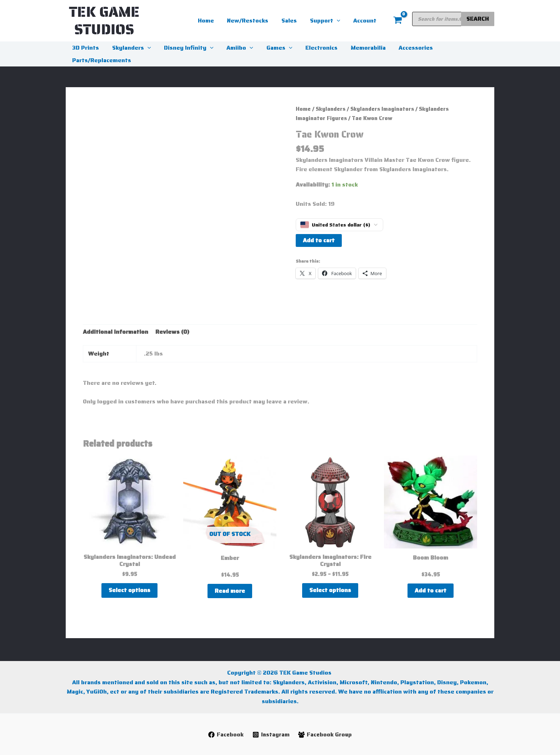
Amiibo (234, 48)
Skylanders (129, 48)
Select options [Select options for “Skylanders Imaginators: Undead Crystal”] (129, 590)
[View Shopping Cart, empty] (397, 21)
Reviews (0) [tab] (172, 332)
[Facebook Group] (326, 735)
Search (478, 19)
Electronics (312, 48)
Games (272, 48)
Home (213, 21)
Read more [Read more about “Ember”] (230, 591)
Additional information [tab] (116, 332)
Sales (293, 21)
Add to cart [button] (431, 590)
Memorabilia (357, 48)
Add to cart (319, 240)
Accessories (403, 48)
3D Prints (85, 48)
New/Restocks (254, 21)
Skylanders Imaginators (382, 109)
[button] (339, 21)
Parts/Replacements (101, 60)
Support (328, 21)
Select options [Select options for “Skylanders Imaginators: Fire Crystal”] (330, 590)
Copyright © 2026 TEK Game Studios (280, 673)
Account (366, 21)
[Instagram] (271, 735)
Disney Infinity (185, 48)
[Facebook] (225, 735)
